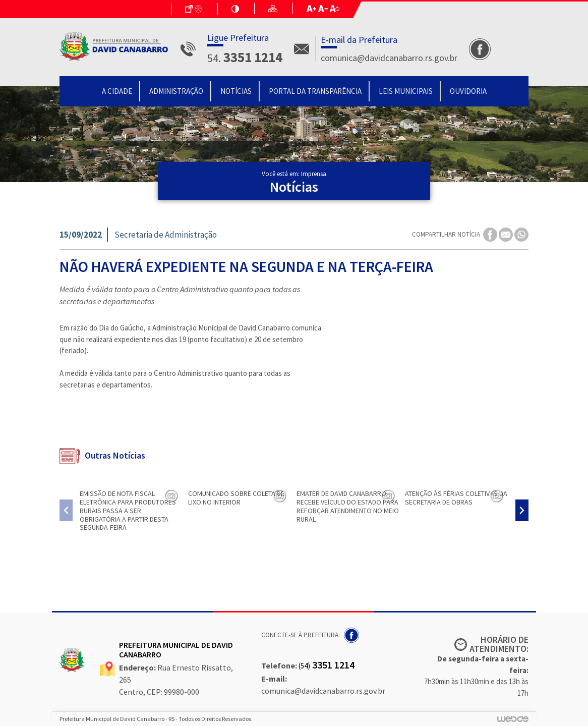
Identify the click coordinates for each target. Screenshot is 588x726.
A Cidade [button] (117, 91)
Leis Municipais (406, 91)
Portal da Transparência (315, 91)
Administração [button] (176, 91)
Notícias (236, 91)
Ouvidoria (468, 91)
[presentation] (66, 510)
